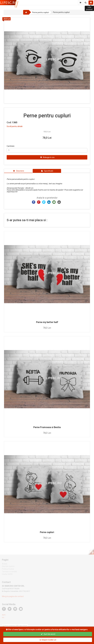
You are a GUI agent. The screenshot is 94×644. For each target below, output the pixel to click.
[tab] (18, 171)
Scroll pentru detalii (15, 126)
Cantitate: (11, 146)
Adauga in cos (47, 157)
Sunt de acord (48, 634)
